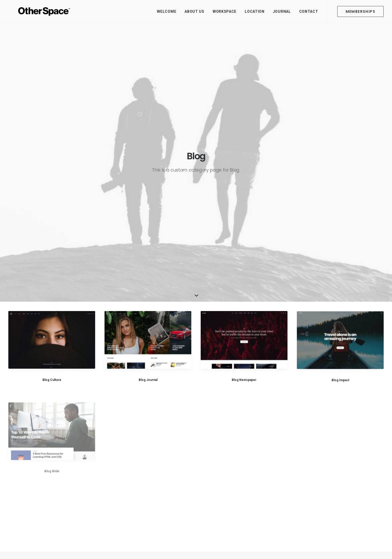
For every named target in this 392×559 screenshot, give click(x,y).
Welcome (167, 11)
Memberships (159, 478)
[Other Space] (35, 11)
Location (255, 11)
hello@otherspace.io (328, 458)
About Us (194, 11)
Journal (282, 11)
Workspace (225, 11)
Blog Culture (52, 200)
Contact (309, 11)
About (152, 458)
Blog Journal (148, 200)
